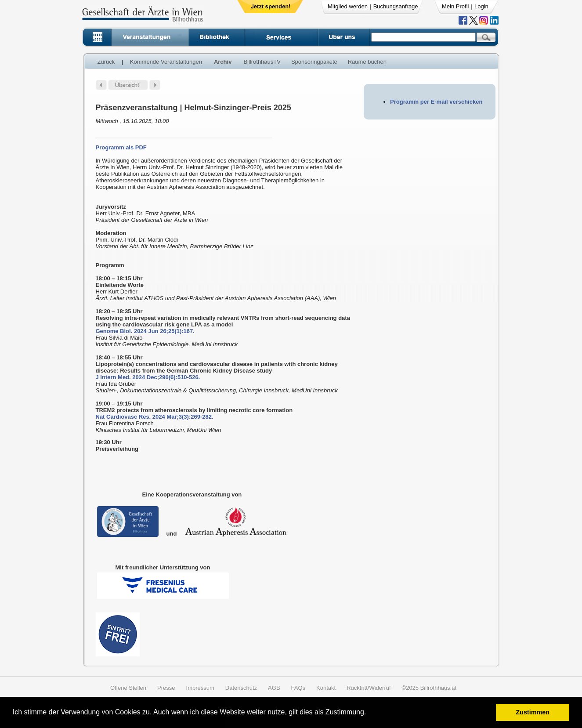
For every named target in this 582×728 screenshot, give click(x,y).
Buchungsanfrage (396, 6)
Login (481, 6)
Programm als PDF (121, 147)
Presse (166, 688)
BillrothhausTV (262, 62)
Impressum (200, 688)
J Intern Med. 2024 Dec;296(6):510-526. (148, 377)
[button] (369, 713)
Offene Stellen (128, 688)
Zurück (106, 62)
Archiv (223, 62)
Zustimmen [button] (533, 712)
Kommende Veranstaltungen (166, 62)
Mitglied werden (348, 6)
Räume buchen (367, 62)
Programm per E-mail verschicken (436, 102)
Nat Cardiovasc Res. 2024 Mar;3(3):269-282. (155, 417)
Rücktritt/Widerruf (369, 688)
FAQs (298, 688)
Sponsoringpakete (314, 62)
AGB (274, 688)
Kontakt (326, 688)
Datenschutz (241, 688)
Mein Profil (455, 6)
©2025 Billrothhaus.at (429, 688)
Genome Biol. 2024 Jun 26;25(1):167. (145, 331)
